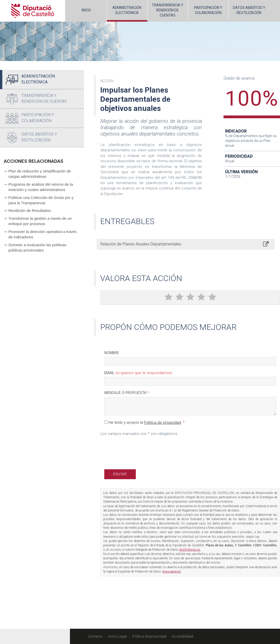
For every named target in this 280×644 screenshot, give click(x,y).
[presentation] (143, 449)
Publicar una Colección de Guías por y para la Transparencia (41, 200)
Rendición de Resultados (30, 210)
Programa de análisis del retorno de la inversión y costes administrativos (41, 187)
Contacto (95, 636)
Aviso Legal (117, 636)
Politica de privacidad (162, 422)
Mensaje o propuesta (127, 393)
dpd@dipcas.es (190, 550)
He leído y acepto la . (144, 422)
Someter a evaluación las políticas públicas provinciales (37, 247)
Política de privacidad (149, 636)
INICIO (86, 10)
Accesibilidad (183, 636)
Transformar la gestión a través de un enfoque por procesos (40, 221)
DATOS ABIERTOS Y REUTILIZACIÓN (249, 10)
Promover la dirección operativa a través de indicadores (42, 234)
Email (138, 373)
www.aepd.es (172, 572)
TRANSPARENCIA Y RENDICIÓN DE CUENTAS (168, 10)
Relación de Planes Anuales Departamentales (141, 244)
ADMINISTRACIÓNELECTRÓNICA (127, 10)
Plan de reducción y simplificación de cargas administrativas (40, 174)
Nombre (112, 353)
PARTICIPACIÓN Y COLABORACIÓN (208, 10)
